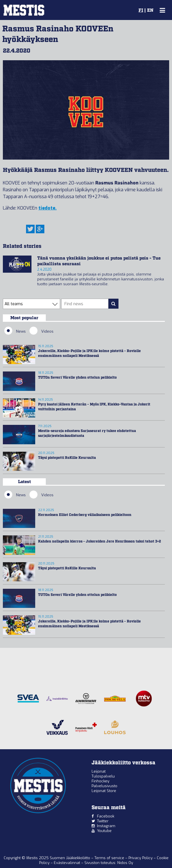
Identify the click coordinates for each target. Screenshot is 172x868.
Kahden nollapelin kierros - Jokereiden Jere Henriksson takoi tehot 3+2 (99, 542)
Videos (41, 331)
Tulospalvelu (103, 776)
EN (150, 11)
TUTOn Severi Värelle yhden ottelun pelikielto (77, 378)
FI (141, 11)
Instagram (106, 826)
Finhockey (100, 781)
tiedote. (48, 208)
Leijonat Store (104, 791)
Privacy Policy (141, 858)
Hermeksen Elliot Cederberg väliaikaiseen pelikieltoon (85, 515)
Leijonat (99, 771)
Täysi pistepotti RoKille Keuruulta (67, 458)
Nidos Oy (125, 863)
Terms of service (110, 858)
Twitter (103, 821)
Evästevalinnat (67, 863)
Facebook (106, 816)
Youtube (104, 831)
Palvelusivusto (104, 786)
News (15, 331)
